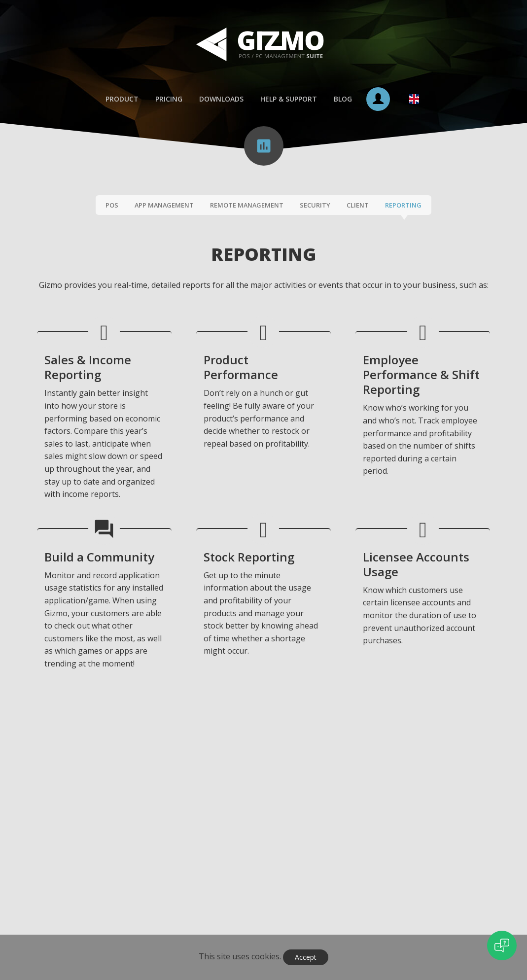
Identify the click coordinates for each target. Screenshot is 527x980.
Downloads (221, 99)
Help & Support (289, 99)
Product (122, 99)
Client (358, 206)
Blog (343, 99)
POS (112, 206)
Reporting (403, 206)
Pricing (169, 99)
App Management (164, 206)
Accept (306, 957)
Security (315, 206)
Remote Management (247, 206)
